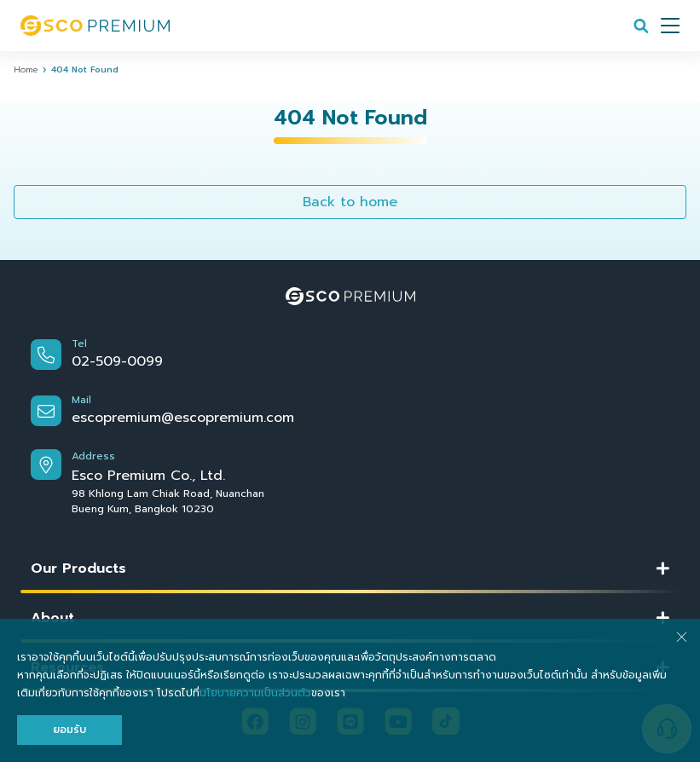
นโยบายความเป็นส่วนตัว (255, 693)
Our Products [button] (78, 569)
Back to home (350, 202)
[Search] (641, 26)
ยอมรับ (69, 730)
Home (26, 69)
